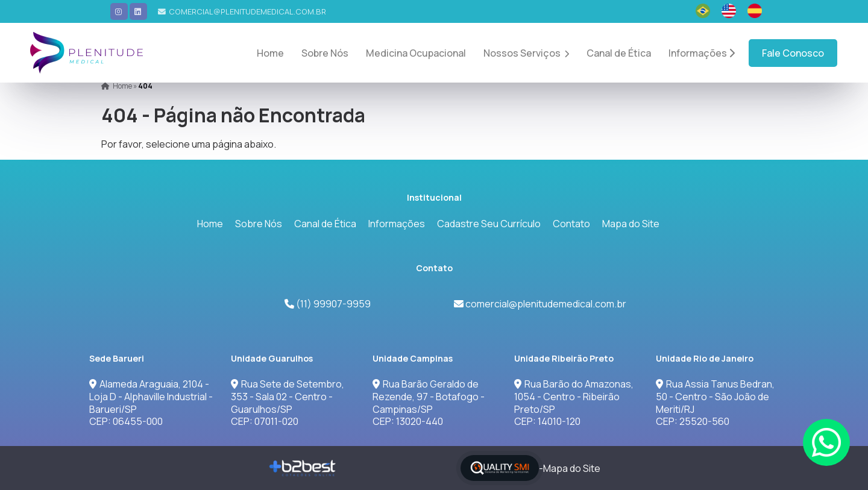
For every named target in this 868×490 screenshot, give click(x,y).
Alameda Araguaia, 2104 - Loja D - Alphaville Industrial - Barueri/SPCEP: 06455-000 (151, 403)
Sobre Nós (325, 53)
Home (270, 53)
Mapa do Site (631, 224)
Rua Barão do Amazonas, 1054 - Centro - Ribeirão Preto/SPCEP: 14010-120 (574, 403)
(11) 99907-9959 (332, 304)
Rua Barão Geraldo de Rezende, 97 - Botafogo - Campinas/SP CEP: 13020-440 (429, 403)
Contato (571, 224)
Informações (702, 53)
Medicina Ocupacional (416, 53)
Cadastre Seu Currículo (489, 224)
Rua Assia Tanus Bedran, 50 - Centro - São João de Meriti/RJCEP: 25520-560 (715, 403)
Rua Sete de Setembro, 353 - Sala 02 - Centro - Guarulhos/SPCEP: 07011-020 (288, 403)
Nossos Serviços (526, 53)
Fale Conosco (793, 53)
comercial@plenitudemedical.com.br (247, 11)
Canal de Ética (619, 53)
